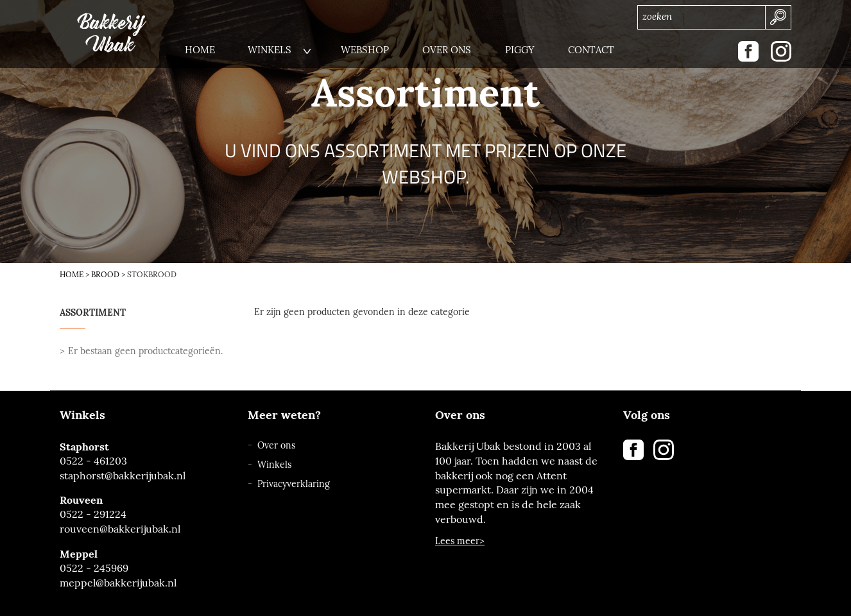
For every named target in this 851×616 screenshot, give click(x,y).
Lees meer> (460, 541)
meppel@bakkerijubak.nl (118, 583)
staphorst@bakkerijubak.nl (123, 476)
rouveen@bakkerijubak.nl (120, 529)
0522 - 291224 (93, 514)
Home (72, 275)
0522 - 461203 (93, 461)
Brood (105, 275)
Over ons (276, 446)
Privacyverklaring (294, 484)
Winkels (274, 465)
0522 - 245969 (94, 568)
